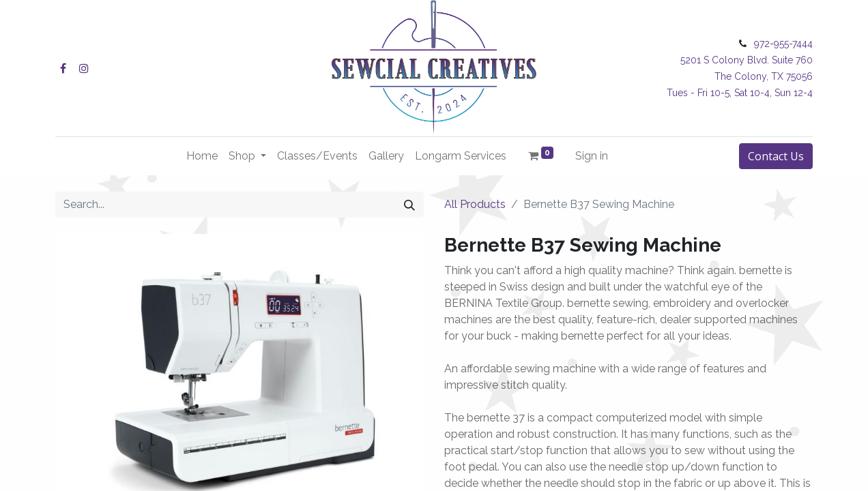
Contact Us (776, 156)
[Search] (409, 205)
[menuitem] (202, 156)
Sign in (592, 156)
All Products (475, 204)
